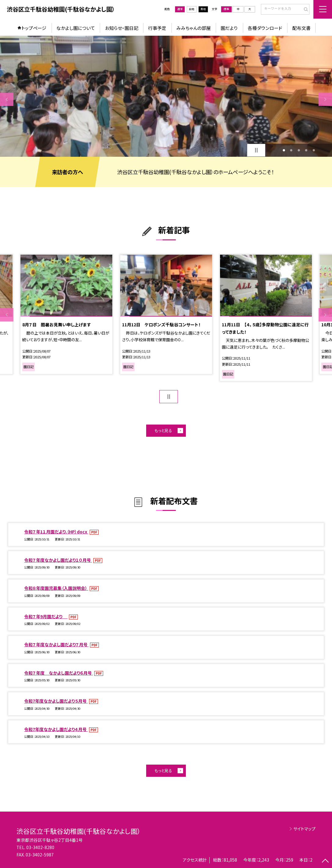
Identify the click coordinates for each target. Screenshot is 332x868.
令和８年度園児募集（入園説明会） (56, 588)
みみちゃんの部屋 (194, 28)
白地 (192, 9)
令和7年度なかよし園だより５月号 (56, 701)
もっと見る (163, 430)
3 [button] (299, 150)
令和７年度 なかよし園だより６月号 (58, 673)
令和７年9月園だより (46, 616)
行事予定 (157, 28)
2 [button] (291, 150)
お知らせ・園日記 (122, 28)
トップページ (34, 28)
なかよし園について (76, 28)
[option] (166, 96)
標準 (226, 9)
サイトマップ (304, 829)
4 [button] (306, 150)
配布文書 (301, 28)
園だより (229, 28)
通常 (180, 9)
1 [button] (284, 150)
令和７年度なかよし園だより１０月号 (58, 560)
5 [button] (314, 150)
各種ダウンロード (265, 28)
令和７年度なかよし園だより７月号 (56, 644)
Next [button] (325, 99)
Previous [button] (7, 99)
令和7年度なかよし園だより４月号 (56, 729)
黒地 (203, 9)
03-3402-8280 (40, 847)
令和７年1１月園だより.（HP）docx (56, 532)
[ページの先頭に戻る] (325, 861)
